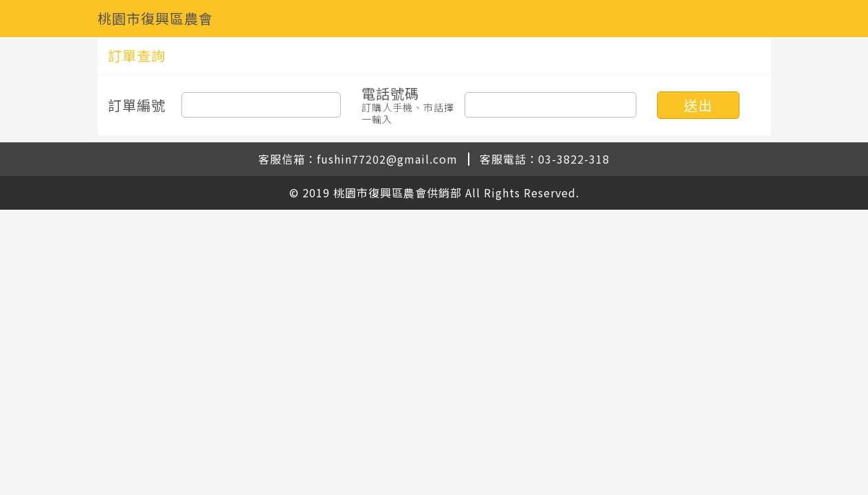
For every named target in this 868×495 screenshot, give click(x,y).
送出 (698, 105)
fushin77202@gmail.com (387, 159)
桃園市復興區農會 (155, 18)
